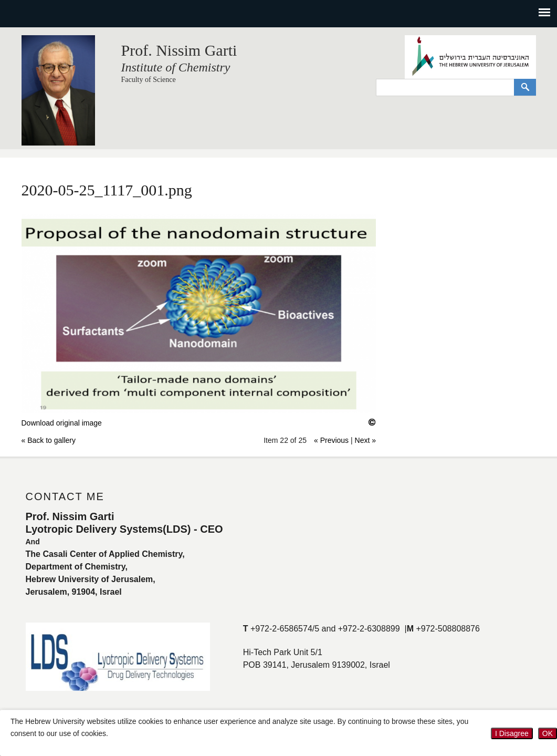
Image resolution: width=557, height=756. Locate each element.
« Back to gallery (49, 440)
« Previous (331, 440)
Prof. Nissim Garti (179, 50)
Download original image (62, 423)
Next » (365, 440)
